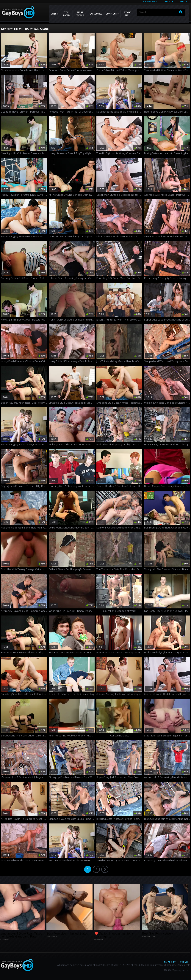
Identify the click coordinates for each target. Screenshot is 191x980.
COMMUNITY (112, 14)
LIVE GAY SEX (127, 14)
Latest (54, 14)
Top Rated (66, 14)
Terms (184, 962)
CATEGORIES (96, 14)
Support (170, 962)
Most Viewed (80, 14)
